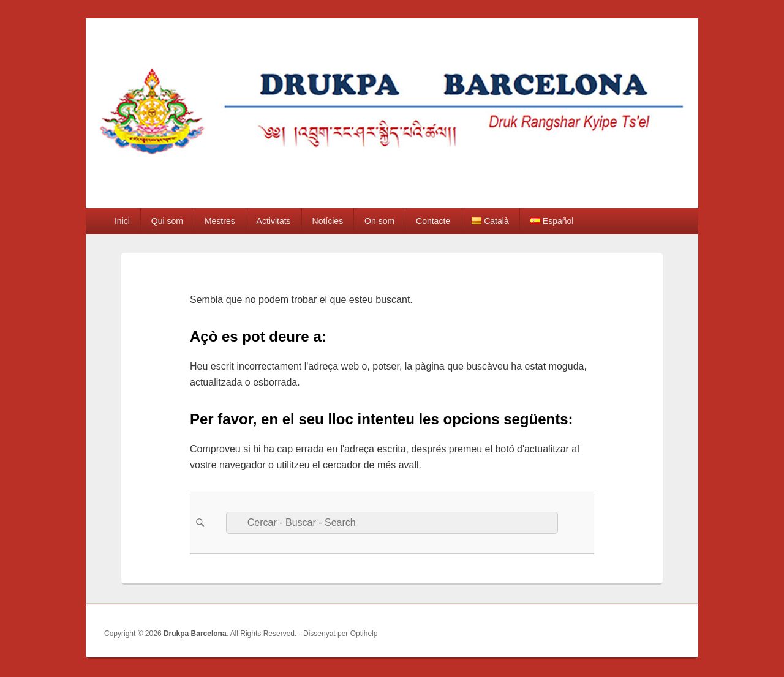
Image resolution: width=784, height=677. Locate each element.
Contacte (433, 221)
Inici (122, 221)
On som (379, 221)
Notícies (328, 221)
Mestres (220, 221)
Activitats (274, 221)
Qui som (167, 221)
